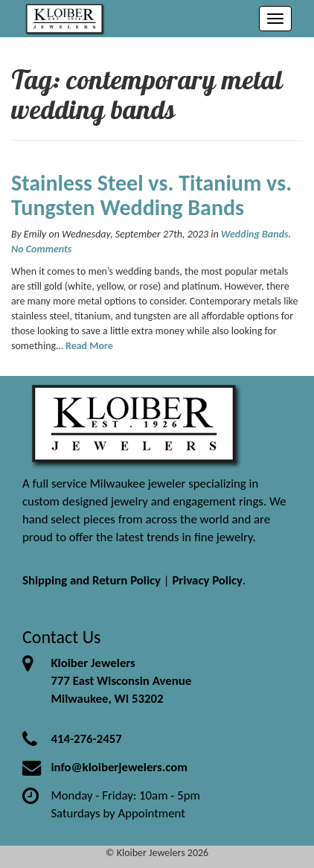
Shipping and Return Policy (92, 580)
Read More (89, 346)
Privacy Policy (207, 580)
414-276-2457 (86, 739)
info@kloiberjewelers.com (119, 767)
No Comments (41, 249)
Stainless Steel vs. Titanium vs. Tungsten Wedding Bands (151, 195)
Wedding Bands (255, 234)
